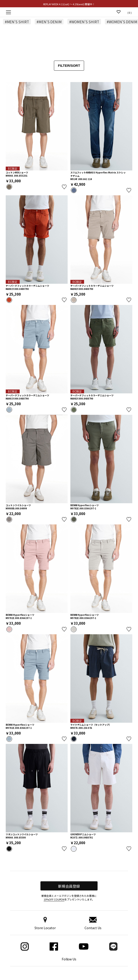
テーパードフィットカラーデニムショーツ (27, 286)
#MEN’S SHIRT (17, 22)
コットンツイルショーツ (18, 505)
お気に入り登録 (64, 187)
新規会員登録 (69, 886)
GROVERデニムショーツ (83, 834)
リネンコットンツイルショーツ (22, 834)
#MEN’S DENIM (49, 22)
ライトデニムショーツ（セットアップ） (91, 725)
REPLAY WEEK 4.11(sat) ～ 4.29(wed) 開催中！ (69, 4)
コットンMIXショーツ (17, 172)
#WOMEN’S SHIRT (84, 22)
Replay (69, 12)
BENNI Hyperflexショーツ (85, 505)
